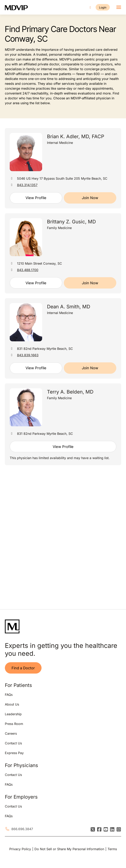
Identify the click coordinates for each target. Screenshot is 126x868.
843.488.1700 (28, 270)
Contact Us (13, 743)
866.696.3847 (22, 829)
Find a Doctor (23, 668)
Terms (112, 849)
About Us (12, 704)
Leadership (13, 714)
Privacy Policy (20, 849)
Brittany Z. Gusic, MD (71, 222)
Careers (11, 733)
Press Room (14, 724)
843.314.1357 (27, 185)
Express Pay (14, 753)
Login (103, 7)
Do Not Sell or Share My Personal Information (69, 849)
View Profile (36, 198)
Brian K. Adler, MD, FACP (76, 136)
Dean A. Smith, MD (69, 307)
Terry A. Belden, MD (70, 392)
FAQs (9, 695)
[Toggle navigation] (119, 7)
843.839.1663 (28, 355)
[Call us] (90, 7)
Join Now (90, 198)
